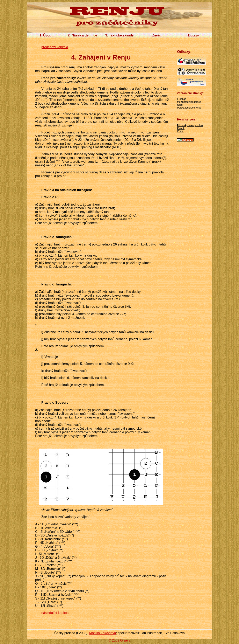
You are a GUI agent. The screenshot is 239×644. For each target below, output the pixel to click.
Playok (181, 128)
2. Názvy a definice (82, 35)
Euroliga (182, 99)
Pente (180, 131)
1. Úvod (45, 35)
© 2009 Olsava (119, 640)
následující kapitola (55, 613)
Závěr (157, 35)
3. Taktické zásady (119, 35)
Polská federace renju (189, 108)
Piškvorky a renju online (190, 125)
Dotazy (194, 35)
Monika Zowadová (103, 633)
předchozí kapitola (55, 47)
